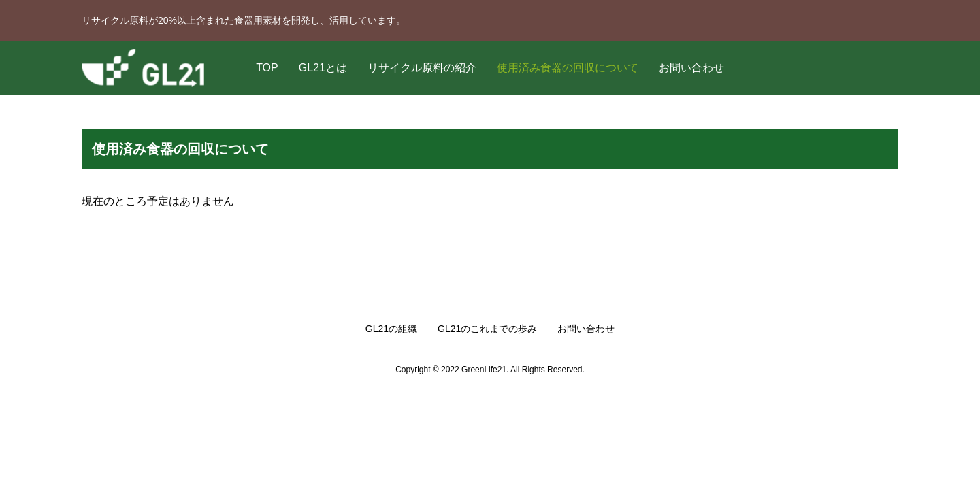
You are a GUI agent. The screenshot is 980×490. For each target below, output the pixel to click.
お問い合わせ (691, 68)
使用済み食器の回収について (568, 68)
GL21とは (323, 68)
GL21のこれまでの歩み (487, 329)
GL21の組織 (391, 329)
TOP (267, 68)
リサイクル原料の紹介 (422, 68)
